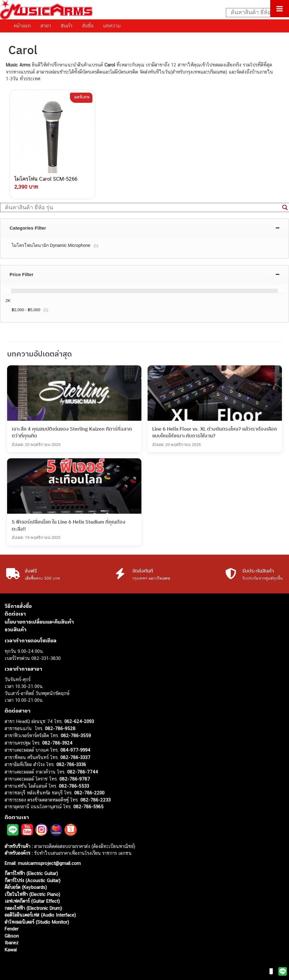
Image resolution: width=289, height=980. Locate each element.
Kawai (11, 949)
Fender (12, 928)
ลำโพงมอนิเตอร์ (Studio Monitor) (37, 921)
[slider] (8, 290)
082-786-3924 (57, 742)
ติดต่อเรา (15, 613)
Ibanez (12, 942)
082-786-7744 (83, 771)
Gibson (12, 935)
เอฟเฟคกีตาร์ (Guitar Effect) (32, 900)
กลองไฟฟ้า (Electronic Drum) (33, 907)
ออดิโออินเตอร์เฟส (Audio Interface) (40, 914)
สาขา (46, 26)
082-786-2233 (96, 799)
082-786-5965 (88, 806)
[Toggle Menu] (280, 9)
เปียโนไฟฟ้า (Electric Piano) (32, 893)
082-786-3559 (76, 735)
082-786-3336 (71, 763)
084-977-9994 (75, 749)
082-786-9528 (60, 727)
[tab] (144, 227)
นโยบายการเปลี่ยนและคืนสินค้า (39, 621)
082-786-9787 (75, 778)
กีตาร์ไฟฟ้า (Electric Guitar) (31, 872)
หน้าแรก (22, 26)
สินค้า (67, 26)
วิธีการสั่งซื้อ (18, 605)
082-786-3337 (75, 756)
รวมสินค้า (16, 629)
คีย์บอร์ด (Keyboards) (26, 886)
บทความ (112, 26)
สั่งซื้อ (88, 26)
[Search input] (254, 13)
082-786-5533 (74, 785)
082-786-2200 (89, 792)
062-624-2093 (79, 720)
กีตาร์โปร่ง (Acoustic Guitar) (33, 880)
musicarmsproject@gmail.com (49, 862)
